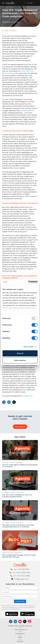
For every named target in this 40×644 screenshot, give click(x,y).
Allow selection (20, 360)
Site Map (20, 641)
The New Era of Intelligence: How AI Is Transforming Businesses (17, 496)
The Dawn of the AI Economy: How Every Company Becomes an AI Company (18, 526)
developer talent (26, 111)
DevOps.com (28, 396)
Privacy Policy (20, 634)
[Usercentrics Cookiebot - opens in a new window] (28, 282)
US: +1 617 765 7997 (22, 569)
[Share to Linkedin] (9, 402)
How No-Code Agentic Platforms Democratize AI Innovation (20, 466)
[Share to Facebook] (4, 402)
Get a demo (20, 427)
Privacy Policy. (16, 609)
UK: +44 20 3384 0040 (21, 573)
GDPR (20, 637)
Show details (29, 347)
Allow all (20, 353)
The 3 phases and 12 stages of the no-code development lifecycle (19, 556)
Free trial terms (20, 630)
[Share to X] (14, 402)
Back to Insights (10, 30)
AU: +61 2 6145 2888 (22, 576)
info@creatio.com (22, 579)
